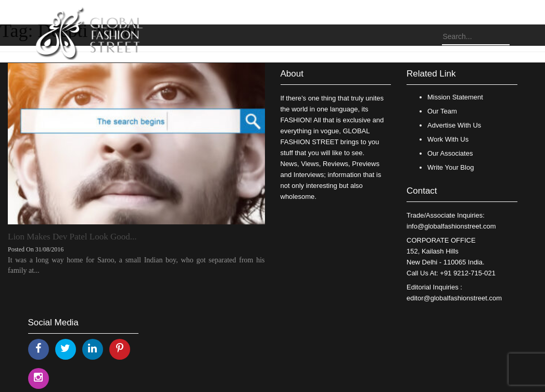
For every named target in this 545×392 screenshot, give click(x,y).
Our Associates (450, 153)
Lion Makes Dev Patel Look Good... (72, 237)
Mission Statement (455, 97)
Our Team (442, 111)
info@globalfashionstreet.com (451, 226)
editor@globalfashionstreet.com (454, 298)
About (292, 74)
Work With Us (448, 139)
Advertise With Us (454, 125)
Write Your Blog (451, 167)
